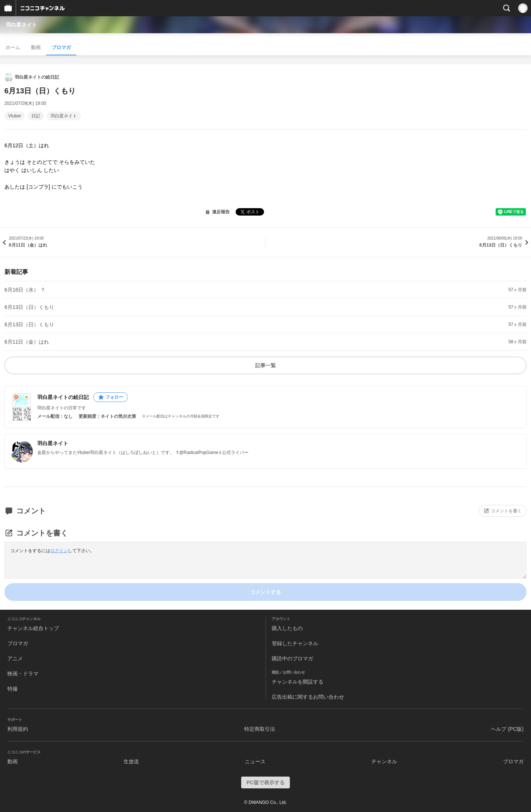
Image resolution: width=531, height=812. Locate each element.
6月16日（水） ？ (25, 290)
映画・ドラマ (23, 674)
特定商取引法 (260, 729)
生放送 (131, 761)
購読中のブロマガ (292, 658)
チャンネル (384, 761)
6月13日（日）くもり (29, 307)
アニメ (15, 658)
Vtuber (15, 116)
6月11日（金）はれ (27, 342)
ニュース (255, 761)
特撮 (13, 689)
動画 (36, 47)
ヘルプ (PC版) (507, 729)
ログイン (59, 551)
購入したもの (287, 628)
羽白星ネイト (21, 25)
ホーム (13, 47)
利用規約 (18, 729)
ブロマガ (61, 47)
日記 (36, 116)
